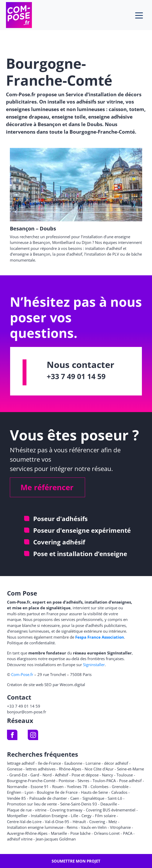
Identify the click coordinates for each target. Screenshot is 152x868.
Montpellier (17, 816)
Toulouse (125, 775)
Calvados (119, 792)
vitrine (41, 810)
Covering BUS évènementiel (111, 810)
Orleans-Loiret (107, 833)
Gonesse (15, 769)
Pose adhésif (130, 781)
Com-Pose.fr (22, 674)
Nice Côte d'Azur (99, 769)
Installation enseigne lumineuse (35, 827)
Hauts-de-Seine (94, 792)
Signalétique (93, 798)
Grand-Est (18, 775)
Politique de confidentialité (31, 643)
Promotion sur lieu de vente (32, 804)
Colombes (99, 787)
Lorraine (93, 763)
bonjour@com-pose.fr (27, 712)
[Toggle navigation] (139, 15)
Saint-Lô (115, 798)
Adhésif (62, 775)
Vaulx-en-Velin (94, 827)
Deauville (109, 804)
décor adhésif (116, 763)
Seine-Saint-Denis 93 (79, 804)
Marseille (59, 833)
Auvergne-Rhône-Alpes (27, 833)
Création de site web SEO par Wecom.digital (46, 685)
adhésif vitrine (20, 839)
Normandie (17, 787)
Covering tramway (66, 810)
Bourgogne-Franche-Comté (31, 781)
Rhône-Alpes (70, 769)
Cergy (87, 816)
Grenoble (120, 787)
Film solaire (105, 816)
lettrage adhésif (21, 763)
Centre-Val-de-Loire (24, 822)
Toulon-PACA (104, 781)
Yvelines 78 (77, 787)
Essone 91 (40, 787)
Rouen (58, 787)
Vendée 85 (16, 798)
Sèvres (83, 781)
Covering (97, 822)
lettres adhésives (41, 769)
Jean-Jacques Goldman (56, 839)
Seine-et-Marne (130, 769)
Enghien (14, 792)
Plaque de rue (19, 810)
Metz (113, 822)
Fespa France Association (100, 637)
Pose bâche (80, 833)
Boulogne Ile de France (57, 792)
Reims (72, 827)
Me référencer (47, 487)
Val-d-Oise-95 (57, 822)
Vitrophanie (120, 827)
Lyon (29, 792)
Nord (47, 775)
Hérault (79, 822)
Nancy (108, 775)
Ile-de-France (49, 763)
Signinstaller (94, 665)
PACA (128, 833)
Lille (74, 816)
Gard (35, 775)
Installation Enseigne (49, 816)
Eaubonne (73, 763)
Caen (75, 798)
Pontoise (66, 781)
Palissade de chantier (48, 798)
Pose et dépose (85, 775)
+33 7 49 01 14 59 (76, 376)
